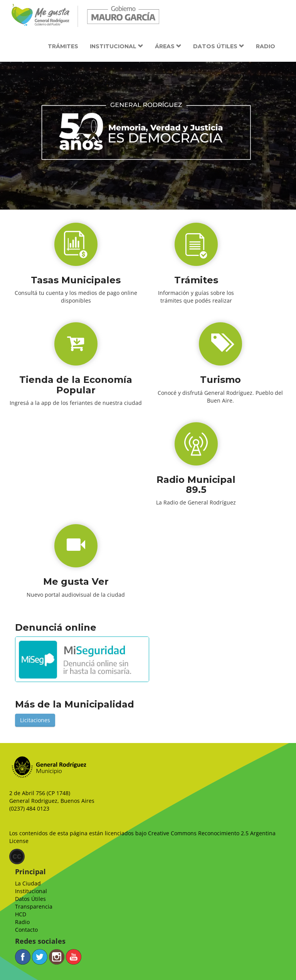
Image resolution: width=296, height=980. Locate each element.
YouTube (74, 957)
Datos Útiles (30, 899)
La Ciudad (28, 883)
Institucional (31, 891)
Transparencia (34, 906)
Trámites (63, 46)
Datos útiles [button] (219, 46)
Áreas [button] (168, 46)
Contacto (26, 930)
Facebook (23, 957)
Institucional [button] (117, 46)
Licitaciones (35, 720)
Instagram (57, 957)
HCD (21, 914)
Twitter (40, 957)
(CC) (17, 856)
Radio (266, 46)
